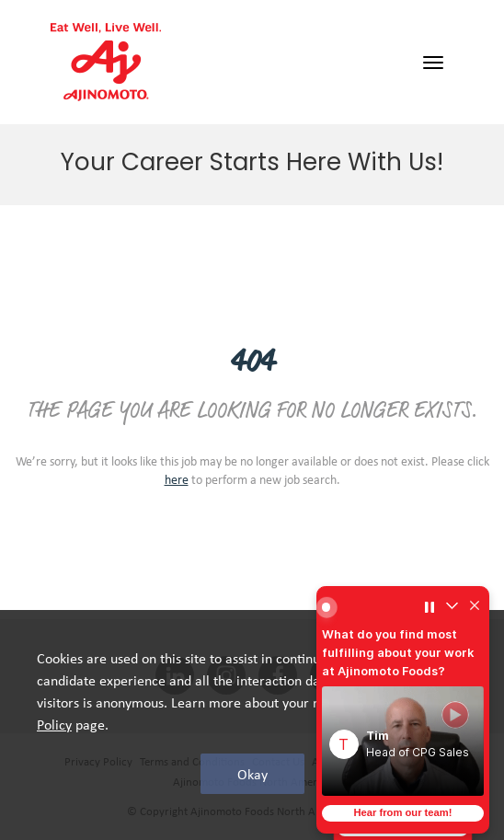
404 (252, 363)
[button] (403, 741)
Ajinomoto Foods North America (252, 782)
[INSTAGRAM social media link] (226, 676)
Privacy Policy (98, 761)
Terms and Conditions (192, 761)
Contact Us (278, 761)
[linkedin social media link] (175, 676)
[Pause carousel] (430, 607)
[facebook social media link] (278, 676)
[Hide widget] (475, 607)
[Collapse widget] (452, 607)
